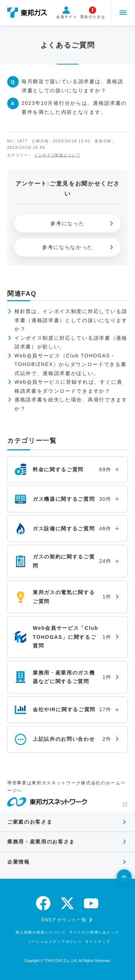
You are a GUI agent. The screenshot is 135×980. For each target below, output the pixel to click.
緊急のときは (92, 13)
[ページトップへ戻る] (124, 877)
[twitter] (68, 903)
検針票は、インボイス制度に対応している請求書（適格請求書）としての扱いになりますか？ (71, 320)
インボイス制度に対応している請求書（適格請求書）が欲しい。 (71, 342)
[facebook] (44, 903)
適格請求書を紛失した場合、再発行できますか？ (71, 404)
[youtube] (91, 903)
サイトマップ (98, 942)
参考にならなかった (67, 247)
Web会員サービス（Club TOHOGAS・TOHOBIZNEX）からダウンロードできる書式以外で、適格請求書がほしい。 (70, 364)
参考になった (67, 223)
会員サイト (66, 13)
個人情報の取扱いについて (41, 932)
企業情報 (19, 862)
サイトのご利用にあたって (94, 932)
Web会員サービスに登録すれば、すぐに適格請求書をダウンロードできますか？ (68, 386)
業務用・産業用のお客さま (41, 842)
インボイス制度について (57, 155)
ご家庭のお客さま (30, 822)
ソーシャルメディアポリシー (55, 942)
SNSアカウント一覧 (64, 920)
